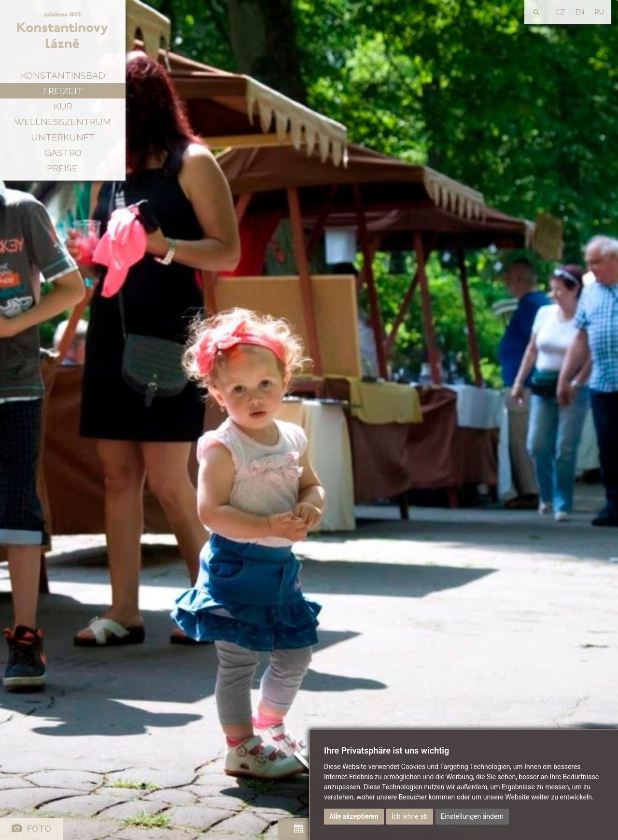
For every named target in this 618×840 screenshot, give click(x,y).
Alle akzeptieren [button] (354, 816)
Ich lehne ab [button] (410, 816)
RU (599, 12)
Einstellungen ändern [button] (472, 816)
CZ (560, 12)
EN (580, 12)
